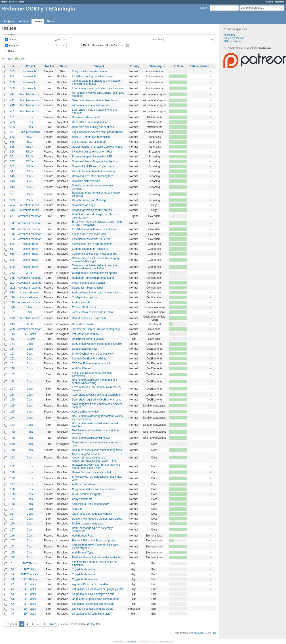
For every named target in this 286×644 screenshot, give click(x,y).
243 (12, 273)
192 (12, 466)
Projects (13, 2)
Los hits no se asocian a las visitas (93, 609)
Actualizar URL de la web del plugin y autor (98, 589)
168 (12, 438)
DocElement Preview (84, 349)
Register (280, 2)
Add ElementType (83, 553)
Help (22, 2)
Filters (11, 35)
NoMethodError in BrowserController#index (98, 147)
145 (12, 553)
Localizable (30, 71)
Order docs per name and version (92, 514)
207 (12, 541)
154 (12, 349)
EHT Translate (30, 574)
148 (12, 368)
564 (12, 152)
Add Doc (77, 509)
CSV (207, 633)
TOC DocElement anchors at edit (92, 363)
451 (12, 111)
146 (12, 536)
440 (12, 105)
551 (12, 166)
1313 (12, 288)
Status (12, 39)
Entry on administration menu (89, 71)
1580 (12, 223)
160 (12, 494)
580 (12, 293)
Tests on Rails (30, 244)
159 (12, 499)
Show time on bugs (83, 205)
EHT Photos (30, 563)
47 (12, 584)
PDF (214, 633)
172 (12, 382)
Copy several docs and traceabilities (93, 489)
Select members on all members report (95, 100)
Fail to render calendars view (89, 234)
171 (12, 344)
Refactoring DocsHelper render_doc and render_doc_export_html (96, 466)
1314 (12, 283)
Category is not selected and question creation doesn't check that (94, 267)
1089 (12, 234)
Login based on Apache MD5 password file (97, 132)
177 (12, 484)
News (50, 21)
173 (12, 425)
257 (12, 514)
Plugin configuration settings (89, 283)
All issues (229, 35)
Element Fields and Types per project (94, 541)
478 (12, 450)
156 (12, 504)
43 (12, 599)
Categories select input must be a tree (95, 254)
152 (12, 359)
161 (12, 117)
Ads (30, 307)
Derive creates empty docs (88, 524)
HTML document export (86, 494)
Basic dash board (82, 324)
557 (12, 161)
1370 (12, 312)
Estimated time (199, 66)
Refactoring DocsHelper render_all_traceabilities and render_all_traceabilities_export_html (94, 458)
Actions (212, 71)
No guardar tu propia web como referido (96, 599)
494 (12, 205)
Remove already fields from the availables (97, 557)
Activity (24, 21)
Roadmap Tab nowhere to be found (93, 278)
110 (12, 302)
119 (12, 297)
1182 (12, 229)
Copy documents (82, 499)
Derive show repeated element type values (97, 519)
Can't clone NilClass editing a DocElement (97, 395)
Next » (53, 624)
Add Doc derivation (83, 484)
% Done (179, 66)
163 (12, 547)
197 (12, 519)
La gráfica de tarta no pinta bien (91, 614)
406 (12, 329)
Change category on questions (90, 249)
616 (12, 254)
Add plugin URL (81, 302)
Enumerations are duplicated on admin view (98, 88)
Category (156, 66)
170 (12, 432)
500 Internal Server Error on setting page (96, 329)
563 (12, 137)
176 (12, 489)
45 (12, 589)
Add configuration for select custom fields (96, 293)
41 (12, 609)
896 (12, 260)
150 (12, 400)
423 (12, 122)
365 (12, 278)
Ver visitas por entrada (85, 334)
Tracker (49, 66)
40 (12, 614)
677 (12, 216)
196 (12, 524)
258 (12, 444)
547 (12, 171)
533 (12, 200)
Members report (30, 94)
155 (12, 412)
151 (12, 363)
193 (12, 458)
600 (12, 267)
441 (12, 100)
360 (12, 82)
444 (12, 94)
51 (12, 563)
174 (12, 418)
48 (12, 579)
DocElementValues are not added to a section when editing (95, 382)
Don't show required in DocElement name (97, 400)
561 (12, 157)
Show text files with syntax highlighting (95, 161)
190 (12, 472)
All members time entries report (91, 105)
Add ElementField (83, 536)
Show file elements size (86, 181)
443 (12, 210)
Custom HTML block (84, 307)
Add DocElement (82, 368)
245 (12, 324)
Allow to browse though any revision (93, 171)
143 (12, 334)
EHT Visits (30, 334)
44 (12, 594)
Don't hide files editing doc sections (93, 127)
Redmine (132, 642)
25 (88, 624)
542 (12, 187)
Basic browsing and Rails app (89, 200)
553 (12, 71)
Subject (99, 66)
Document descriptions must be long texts (97, 450)
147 (12, 509)
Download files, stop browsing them (93, 176)
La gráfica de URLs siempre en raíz (93, 594)
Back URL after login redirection (91, 137)
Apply (10, 59)
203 (12, 127)
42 (12, 604)
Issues (38, 21)
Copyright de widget (84, 570)
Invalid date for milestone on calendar (94, 229)
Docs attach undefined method (90, 122)
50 (12, 570)
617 (12, 249)
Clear (22, 59)
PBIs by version (233, 41)
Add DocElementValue (85, 412)
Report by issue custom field (89, 318)
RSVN (30, 137)
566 (12, 142)
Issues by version (234, 38)
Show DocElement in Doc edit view (93, 354)
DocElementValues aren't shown (91, 438)
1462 (12, 307)
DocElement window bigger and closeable (97, 344)
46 (12, 339)
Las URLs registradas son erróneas (93, 604)
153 (12, 354)
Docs (30, 117)
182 (12, 374)
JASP (30, 273)
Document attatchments (86, 117)
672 (12, 244)
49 (12, 574)
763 (12, 239)
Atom (200, 633)
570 (12, 318)
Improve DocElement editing (89, 359)
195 (12, 406)
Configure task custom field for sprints (94, 273)
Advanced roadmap (30, 216)
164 (12, 395)
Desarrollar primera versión (88, 339)
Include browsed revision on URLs (92, 152)
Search (204, 8)
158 (12, 557)
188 (12, 478)
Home (4, 2)
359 (12, 88)
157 (12, 530)
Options (12, 51)
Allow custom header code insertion (93, 312)
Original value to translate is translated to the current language (96, 82)
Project (30, 66)
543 (12, 181)
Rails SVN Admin (30, 132)
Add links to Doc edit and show (90, 504)
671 (12, 76)
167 (12, 389)
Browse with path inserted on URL (92, 157)
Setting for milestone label (87, 288)
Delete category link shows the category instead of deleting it (96, 260)
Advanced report (30, 293)
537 (12, 194)
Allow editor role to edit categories (92, 244)
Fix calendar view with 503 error (91, 239)
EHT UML (30, 339)
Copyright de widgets (84, 579)
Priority (135, 66)
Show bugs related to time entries (92, 210)
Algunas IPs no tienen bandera (90, 584)
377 (12, 132)
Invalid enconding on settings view (92, 76)
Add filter (158, 39)
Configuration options (85, 297)
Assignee (14, 45)
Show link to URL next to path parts (93, 166)
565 (12, 147)
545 (12, 176)
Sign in (270, 2)
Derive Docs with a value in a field (92, 472)
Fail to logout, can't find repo (89, 142)
